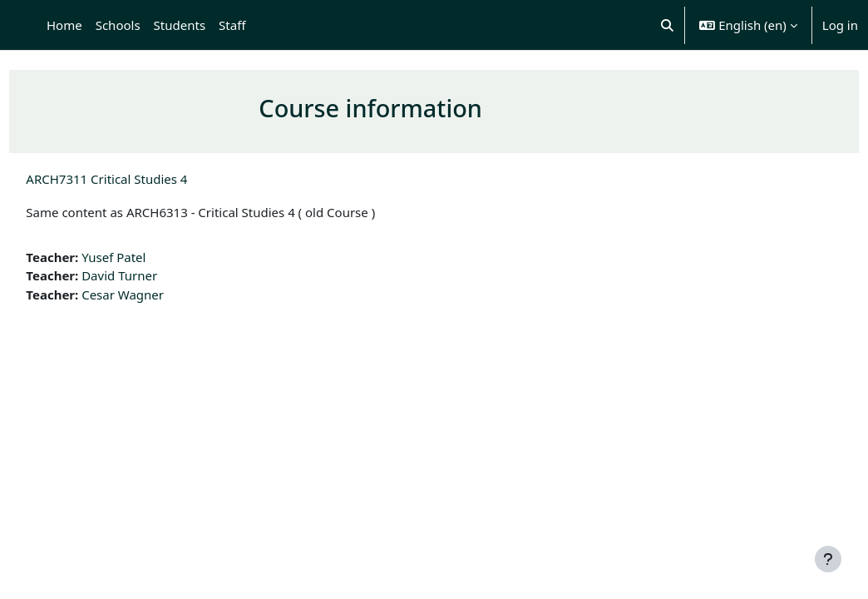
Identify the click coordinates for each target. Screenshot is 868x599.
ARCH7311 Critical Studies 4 (144, 179)
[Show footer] (828, 559)
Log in (840, 25)
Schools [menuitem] (118, 25)
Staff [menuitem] (232, 25)
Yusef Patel (151, 257)
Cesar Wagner (160, 295)
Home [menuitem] (64, 25)
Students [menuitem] (180, 25)
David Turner (157, 275)
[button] (667, 25)
